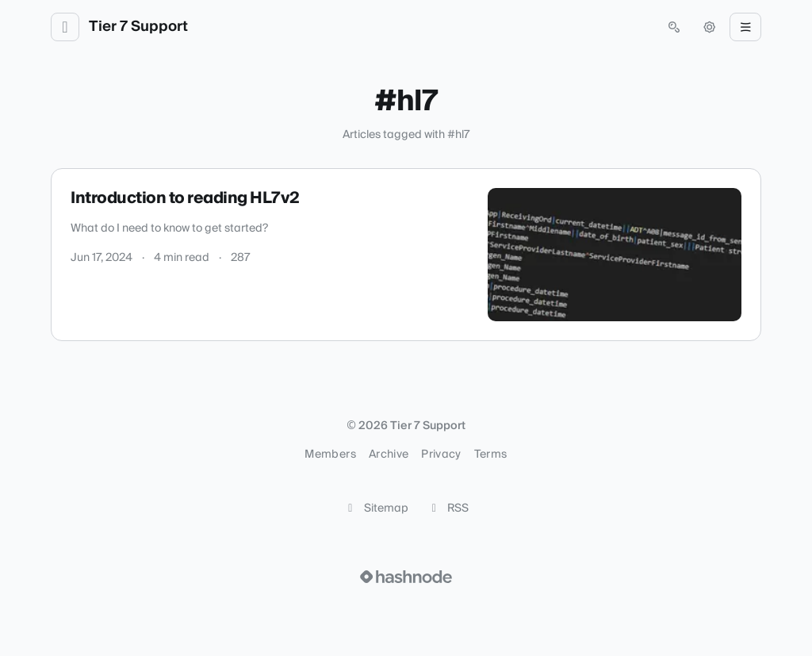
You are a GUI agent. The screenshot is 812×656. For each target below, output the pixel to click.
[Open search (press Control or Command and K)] (674, 27)
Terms (491, 455)
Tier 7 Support (138, 27)
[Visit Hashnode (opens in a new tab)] (406, 577)
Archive (389, 455)
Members (330, 455)
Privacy (441, 455)
